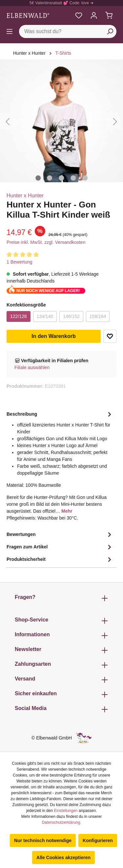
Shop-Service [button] (61, 621)
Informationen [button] (61, 635)
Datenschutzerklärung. (61, 822)
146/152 (71, 316)
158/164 (98, 316)
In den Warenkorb (54, 336)
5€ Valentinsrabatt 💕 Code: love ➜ (61, 3)
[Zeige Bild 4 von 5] (73, 178)
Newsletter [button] (61, 650)
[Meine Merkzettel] (79, 15)
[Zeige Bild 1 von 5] (38, 178)
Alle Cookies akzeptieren (63, 858)
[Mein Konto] (94, 15)
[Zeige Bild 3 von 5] (62, 178)
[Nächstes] (115, 122)
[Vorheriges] (8, 122)
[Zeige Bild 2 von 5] (50, 178)
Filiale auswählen (32, 367)
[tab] (60, 468)
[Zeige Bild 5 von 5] (85, 178)
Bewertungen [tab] (60, 535)
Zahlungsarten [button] (61, 665)
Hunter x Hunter (25, 196)
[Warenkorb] (109, 15)
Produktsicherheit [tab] (60, 560)
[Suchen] (110, 31)
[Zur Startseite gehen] (28, 15)
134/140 (45, 316)
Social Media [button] (61, 709)
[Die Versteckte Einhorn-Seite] (84, 738)
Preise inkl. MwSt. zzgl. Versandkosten (46, 242)
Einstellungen (66, 811)
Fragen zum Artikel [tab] (60, 547)
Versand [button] (61, 680)
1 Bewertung (20, 262)
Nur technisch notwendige (43, 840)
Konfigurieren (98, 840)
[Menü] (10, 31)
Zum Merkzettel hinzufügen (110, 336)
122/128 (19, 316)
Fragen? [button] (61, 598)
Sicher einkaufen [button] (61, 694)
